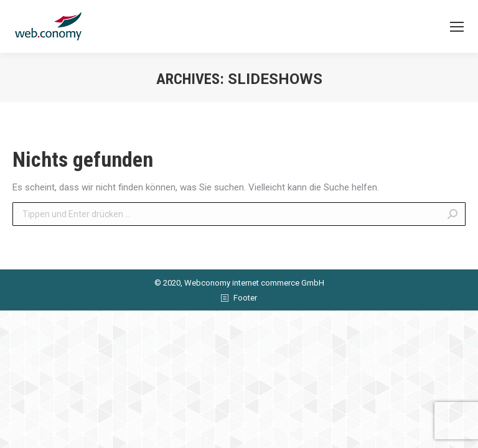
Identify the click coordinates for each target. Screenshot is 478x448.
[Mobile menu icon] (457, 27)
